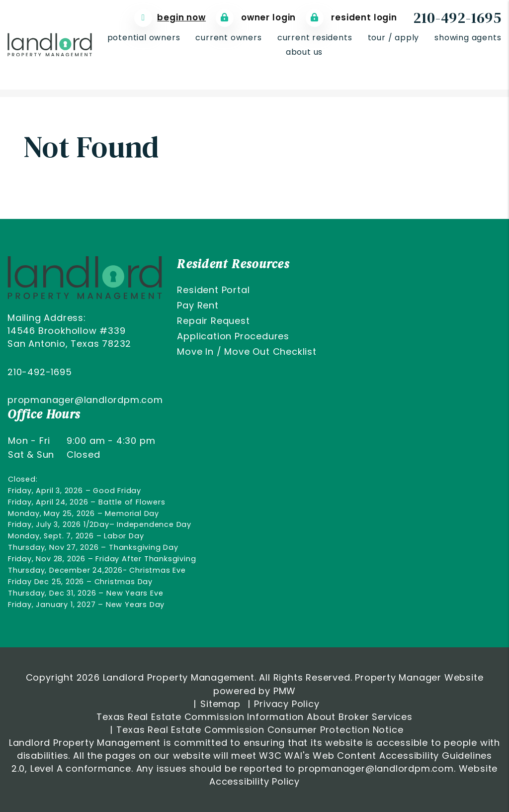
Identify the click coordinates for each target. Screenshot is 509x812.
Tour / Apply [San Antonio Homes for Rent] (394, 38)
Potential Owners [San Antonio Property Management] (144, 38)
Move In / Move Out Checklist (247, 352)
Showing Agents (468, 38)
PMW (285, 691)
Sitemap (220, 704)
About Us (304, 52)
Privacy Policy (287, 704)
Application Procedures (233, 336)
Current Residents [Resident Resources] (315, 38)
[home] (50, 44)
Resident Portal (213, 290)
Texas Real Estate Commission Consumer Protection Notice (260, 730)
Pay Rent (198, 305)
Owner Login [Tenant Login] (256, 18)
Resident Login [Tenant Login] (351, 18)
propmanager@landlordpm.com (85, 400)
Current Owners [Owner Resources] (228, 38)
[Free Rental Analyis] (170, 18)
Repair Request (213, 321)
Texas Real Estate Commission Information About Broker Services (254, 717)
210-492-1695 (457, 18)
